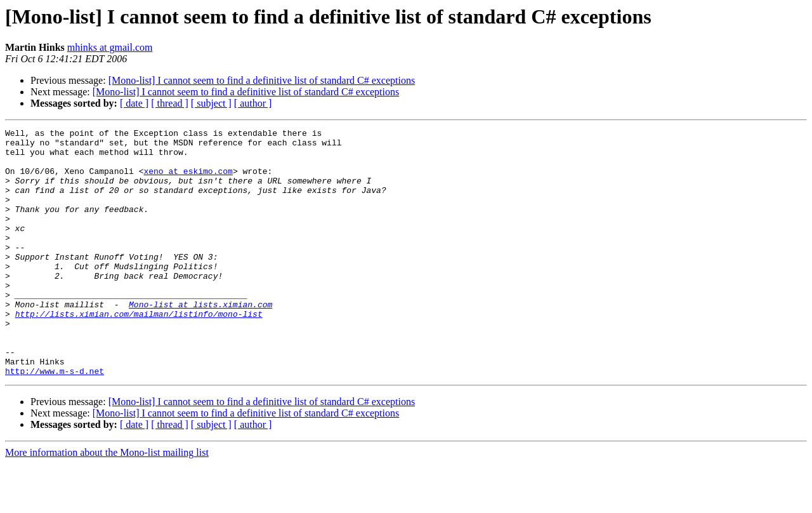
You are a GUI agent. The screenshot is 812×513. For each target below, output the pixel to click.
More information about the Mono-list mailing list (107, 502)
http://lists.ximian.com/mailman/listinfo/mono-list (139, 352)
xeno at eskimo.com (188, 180)
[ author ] (253, 103)
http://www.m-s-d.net (55, 420)
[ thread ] (170, 103)
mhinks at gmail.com (110, 47)
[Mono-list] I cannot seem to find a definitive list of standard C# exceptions (262, 80)
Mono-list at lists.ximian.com (200, 340)
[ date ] (134, 103)
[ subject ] (211, 103)
